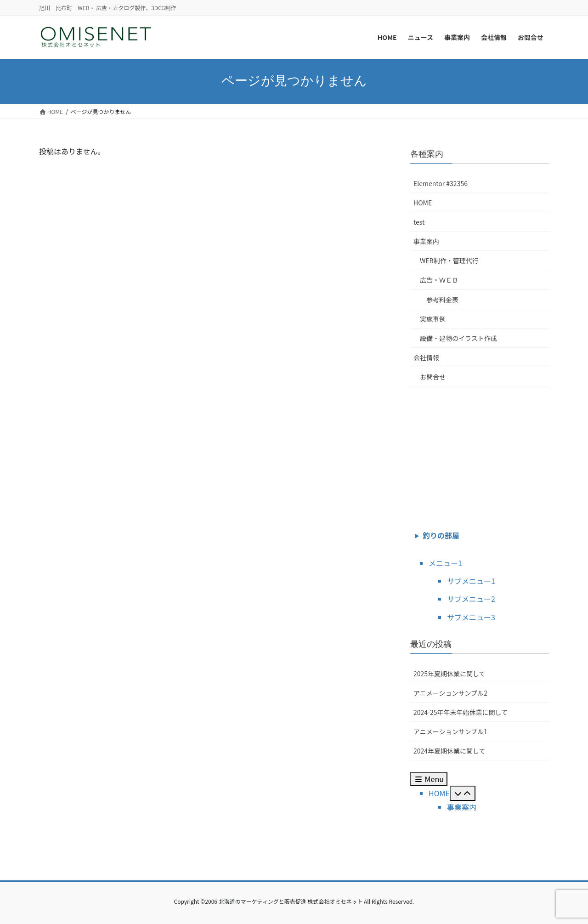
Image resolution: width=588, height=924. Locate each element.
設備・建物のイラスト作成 (458, 338)
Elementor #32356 (441, 183)
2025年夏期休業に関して (449, 674)
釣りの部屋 (441, 535)
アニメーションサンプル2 (450, 693)
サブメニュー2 (471, 599)
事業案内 (426, 241)
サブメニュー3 (471, 617)
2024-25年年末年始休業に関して (461, 712)
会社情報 (426, 357)
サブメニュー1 (471, 581)
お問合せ (433, 377)
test (419, 222)
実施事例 (433, 319)
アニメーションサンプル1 (450, 731)
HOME (423, 203)
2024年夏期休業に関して (449, 751)
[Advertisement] (480, 456)
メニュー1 (445, 563)
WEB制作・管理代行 (449, 261)
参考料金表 (442, 300)
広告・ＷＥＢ (439, 280)
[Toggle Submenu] (463, 793)
